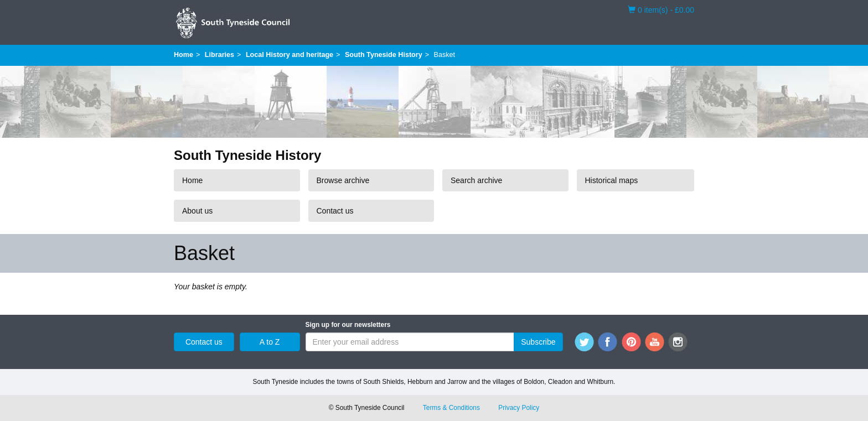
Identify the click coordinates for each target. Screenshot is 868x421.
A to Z (270, 342)
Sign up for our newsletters (348, 325)
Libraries (219, 55)
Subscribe (538, 342)
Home (184, 55)
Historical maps (612, 180)
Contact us (335, 211)
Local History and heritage (290, 55)
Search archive (476, 180)
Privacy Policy (519, 408)
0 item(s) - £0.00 (661, 9)
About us (197, 211)
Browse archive (343, 180)
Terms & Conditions (451, 408)
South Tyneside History (384, 55)
